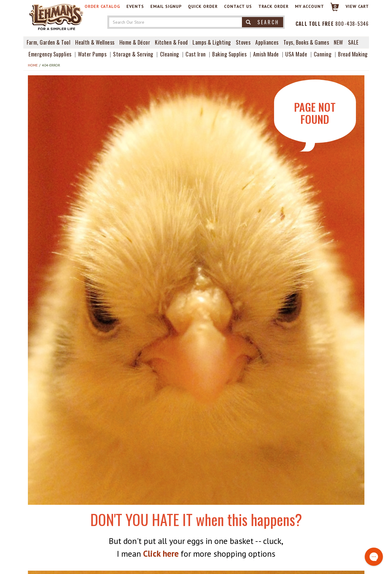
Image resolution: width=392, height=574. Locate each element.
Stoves (243, 42)
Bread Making (353, 54)
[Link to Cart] (332, 10)
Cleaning (170, 54)
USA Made (296, 54)
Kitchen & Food (171, 42)
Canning (323, 54)
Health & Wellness (95, 42)
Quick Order (203, 6)
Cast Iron (196, 54)
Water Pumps (92, 54)
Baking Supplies (229, 54)
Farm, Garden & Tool (49, 42)
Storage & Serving (133, 54)
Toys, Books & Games (306, 42)
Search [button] (263, 22)
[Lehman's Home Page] (57, 16)
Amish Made (266, 54)
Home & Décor (135, 42)
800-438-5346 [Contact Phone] (352, 24)
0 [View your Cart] (335, 6)
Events (135, 6)
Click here (161, 554)
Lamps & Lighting (212, 42)
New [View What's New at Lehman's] (338, 42)
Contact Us (238, 6)
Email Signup (166, 6)
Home (33, 65)
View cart (357, 6)
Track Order (273, 6)
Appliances (267, 42)
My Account (310, 6)
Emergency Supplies (50, 54)
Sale (353, 42)
